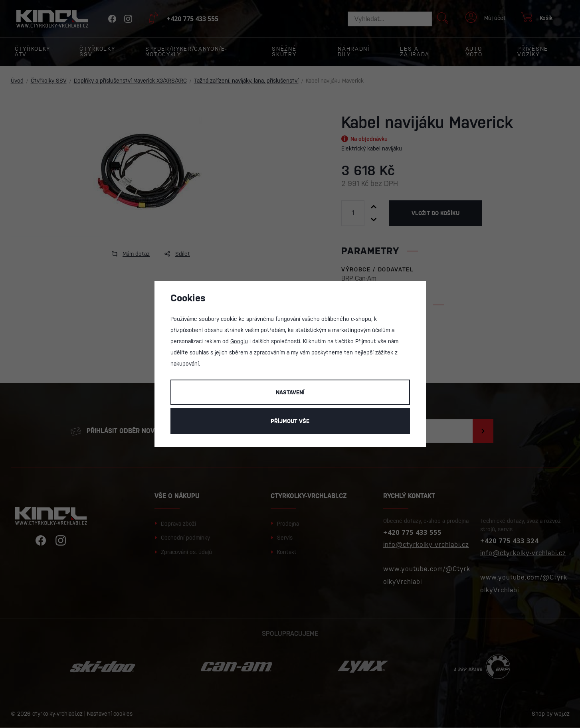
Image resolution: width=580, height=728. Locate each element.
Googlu (239, 341)
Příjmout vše (290, 421)
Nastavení (290, 392)
